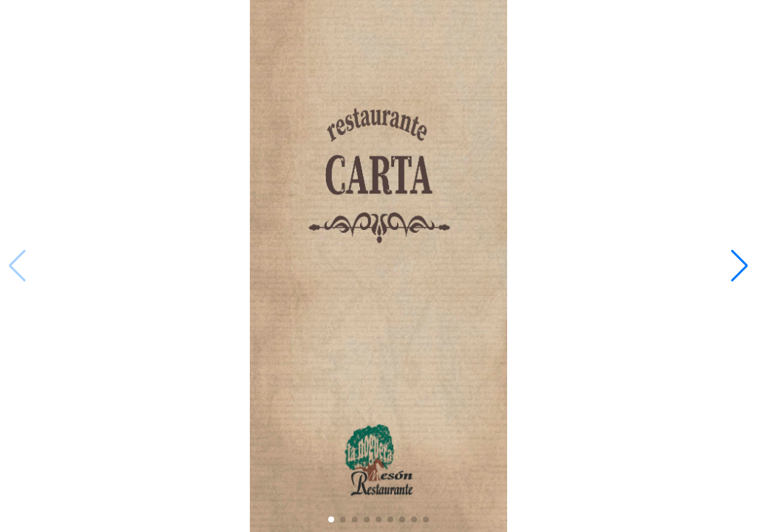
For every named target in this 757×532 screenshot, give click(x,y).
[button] (740, 266)
